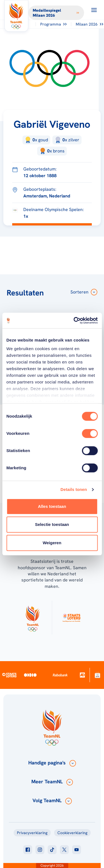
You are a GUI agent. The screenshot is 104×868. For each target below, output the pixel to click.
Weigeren (52, 543)
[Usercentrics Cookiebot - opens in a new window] (74, 320)
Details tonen (74, 489)
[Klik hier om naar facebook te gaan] (28, 850)
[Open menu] (94, 10)
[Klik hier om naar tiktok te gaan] (52, 850)
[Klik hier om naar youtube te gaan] (77, 850)
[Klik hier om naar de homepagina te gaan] (16, 16)
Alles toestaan (52, 506)
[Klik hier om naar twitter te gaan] (64, 850)
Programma (53, 24)
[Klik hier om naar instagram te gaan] (40, 850)
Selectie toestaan (52, 524)
